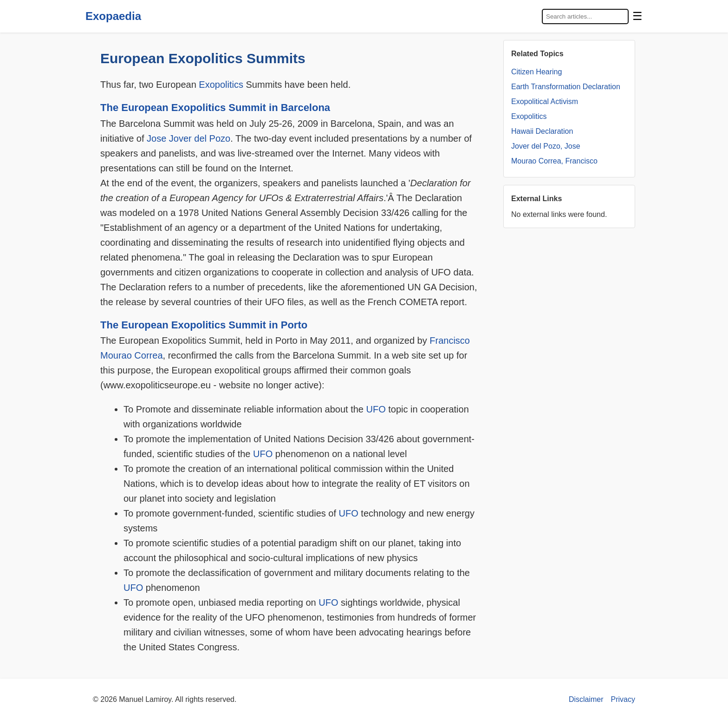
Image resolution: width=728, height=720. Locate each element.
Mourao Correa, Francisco (554, 161)
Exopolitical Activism (545, 101)
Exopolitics (221, 85)
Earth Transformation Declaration (566, 87)
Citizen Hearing (536, 72)
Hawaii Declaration (542, 131)
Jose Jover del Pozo (188, 138)
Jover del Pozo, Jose (546, 146)
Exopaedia (113, 16)
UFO (376, 409)
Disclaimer (586, 699)
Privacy (623, 699)
